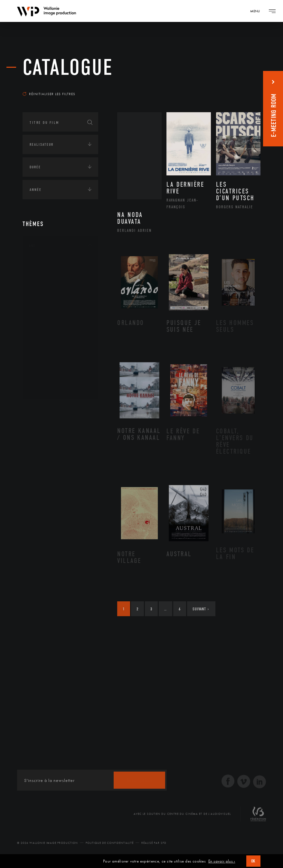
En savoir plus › (222, 861)
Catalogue (68, 68)
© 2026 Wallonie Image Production (47, 843)
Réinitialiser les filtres (49, 94)
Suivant (201, 609)
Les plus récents (238, 85)
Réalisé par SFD (154, 843)
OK (253, 861)
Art (32, 246)
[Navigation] (257, 11)
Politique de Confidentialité (110, 843)
